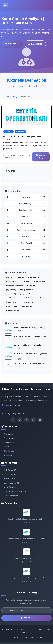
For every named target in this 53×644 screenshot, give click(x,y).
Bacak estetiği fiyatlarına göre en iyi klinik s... (26, 519)
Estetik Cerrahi (26, 210)
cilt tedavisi (20, 277)
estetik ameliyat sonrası (15, 286)
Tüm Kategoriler (11, 496)
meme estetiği (11, 294)
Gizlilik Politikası (13, 637)
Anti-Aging (26, 197)
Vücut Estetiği (26, 243)
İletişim (7, 447)
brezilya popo (25, 282)
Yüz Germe (26, 257)
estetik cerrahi (27, 306)
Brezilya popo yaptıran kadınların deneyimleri (26, 539)
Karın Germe (26, 223)
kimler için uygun (12, 310)
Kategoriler (35, 44)
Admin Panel (42, 637)
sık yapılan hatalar (27, 290)
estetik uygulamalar (13, 298)
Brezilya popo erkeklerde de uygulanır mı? (27, 578)
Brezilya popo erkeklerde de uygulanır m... (30, 355)
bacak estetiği (11, 282)
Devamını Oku (41, 157)
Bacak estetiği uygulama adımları (28, 345)
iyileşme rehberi (12, 306)
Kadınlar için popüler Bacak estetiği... (30, 363)
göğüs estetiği (11, 290)
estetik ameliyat (33, 277)
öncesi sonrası (12, 302)
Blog (15, 97)
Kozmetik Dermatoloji (26, 230)
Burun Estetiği (33, 204)
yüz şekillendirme (27, 294)
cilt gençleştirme (27, 302)
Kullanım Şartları (28, 637)
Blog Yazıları (12, 44)
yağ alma (28, 298)
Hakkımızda (9, 442)
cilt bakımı (31, 286)
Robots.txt (8, 455)
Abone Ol (26, 618)
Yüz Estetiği (26, 250)
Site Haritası (9, 451)
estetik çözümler (40, 282)
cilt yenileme (39, 298)
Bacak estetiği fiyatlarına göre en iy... (29, 328)
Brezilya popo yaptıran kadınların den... (30, 336)
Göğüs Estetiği (26, 217)
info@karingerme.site (15, 413)
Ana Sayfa (6, 97)
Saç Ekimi (26, 237)
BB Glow (9, 277)
